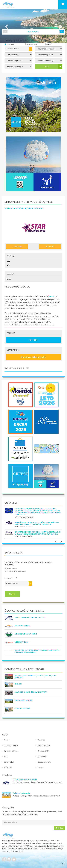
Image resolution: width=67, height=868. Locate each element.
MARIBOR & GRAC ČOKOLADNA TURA (31, 692)
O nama (7, 740)
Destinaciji (11, 44)
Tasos (51, 296)
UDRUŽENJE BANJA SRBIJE (26, 634)
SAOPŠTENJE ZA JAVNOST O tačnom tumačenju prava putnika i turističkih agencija (37, 523)
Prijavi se (59, 828)
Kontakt (40, 767)
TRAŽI (47, 66)
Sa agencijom (12, 568)
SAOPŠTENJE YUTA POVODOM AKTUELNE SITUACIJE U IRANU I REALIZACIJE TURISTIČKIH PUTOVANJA (38, 533)
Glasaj (12, 594)
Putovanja (41, 740)
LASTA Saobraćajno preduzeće (30, 618)
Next (62, 32)
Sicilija (19, 684)
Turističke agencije (11, 745)
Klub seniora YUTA (44, 762)
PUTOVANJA (33, 32)
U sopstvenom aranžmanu (17, 571)
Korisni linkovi (9, 762)
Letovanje (8, 767)
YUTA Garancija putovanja (25, 779)
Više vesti (59, 542)
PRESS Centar (42, 756)
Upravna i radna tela (11, 751)
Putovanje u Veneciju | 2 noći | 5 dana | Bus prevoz (35, 677)
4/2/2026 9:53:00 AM (24, 527)
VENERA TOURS (22, 642)
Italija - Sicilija (23, 708)
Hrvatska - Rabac (24, 700)
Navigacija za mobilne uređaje (63, 4)
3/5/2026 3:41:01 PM (23, 536)
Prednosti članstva (44, 745)
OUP (6, 756)
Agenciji (50, 44)
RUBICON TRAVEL (23, 626)
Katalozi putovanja (21, 793)
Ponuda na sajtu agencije (33, 357)
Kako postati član (44, 751)
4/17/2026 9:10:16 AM (24, 517)
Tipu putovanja (32, 44)
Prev (5, 32)
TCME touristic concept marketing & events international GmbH (37, 651)
